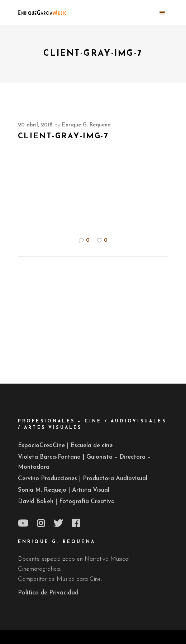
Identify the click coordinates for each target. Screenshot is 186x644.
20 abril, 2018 (35, 125)
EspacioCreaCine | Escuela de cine (65, 446)
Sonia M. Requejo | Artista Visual (64, 490)
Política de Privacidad (48, 593)
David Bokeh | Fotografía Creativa (66, 502)
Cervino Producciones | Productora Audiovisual (83, 479)
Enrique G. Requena (86, 125)
